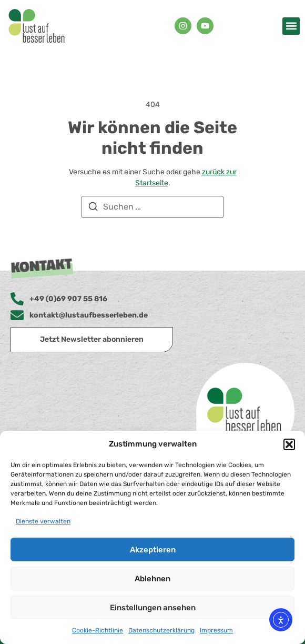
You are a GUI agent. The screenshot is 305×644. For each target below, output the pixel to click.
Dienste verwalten (43, 521)
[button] (289, 444)
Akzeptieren (153, 550)
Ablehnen (152, 579)
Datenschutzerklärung (161, 630)
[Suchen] (93, 208)
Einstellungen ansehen (153, 608)
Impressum (216, 630)
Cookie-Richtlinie (98, 630)
